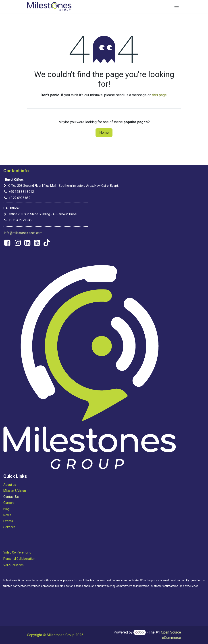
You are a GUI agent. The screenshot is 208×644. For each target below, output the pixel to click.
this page (159, 95)
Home (104, 132)
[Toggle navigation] (177, 6)
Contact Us (11, 497)
